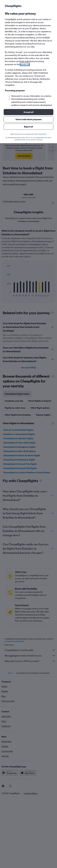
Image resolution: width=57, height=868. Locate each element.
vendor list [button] (25, 64)
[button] (28, 112)
